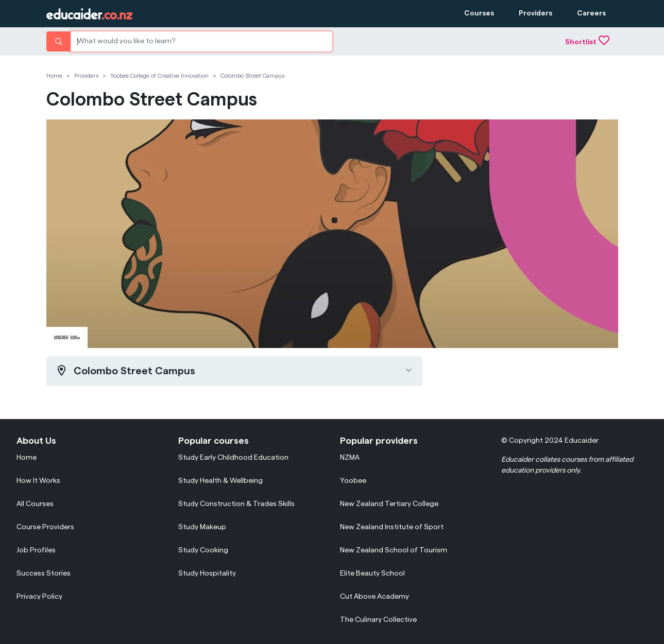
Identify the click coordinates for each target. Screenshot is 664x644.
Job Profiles (36, 550)
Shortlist (587, 42)
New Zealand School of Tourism (394, 550)
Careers (591, 13)
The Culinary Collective (378, 620)
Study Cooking (203, 550)
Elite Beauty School (372, 573)
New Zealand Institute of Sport (392, 527)
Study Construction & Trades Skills (236, 504)
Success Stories (44, 573)
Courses (479, 13)
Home (54, 76)
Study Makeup (202, 527)
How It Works (38, 481)
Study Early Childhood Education (233, 458)
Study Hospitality (207, 573)
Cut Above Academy (374, 597)
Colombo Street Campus (252, 76)
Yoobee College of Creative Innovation (159, 76)
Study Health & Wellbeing (220, 481)
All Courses (35, 504)
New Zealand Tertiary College (389, 504)
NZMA (350, 458)
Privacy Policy (39, 597)
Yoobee (353, 481)
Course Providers (45, 527)
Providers (535, 13)
